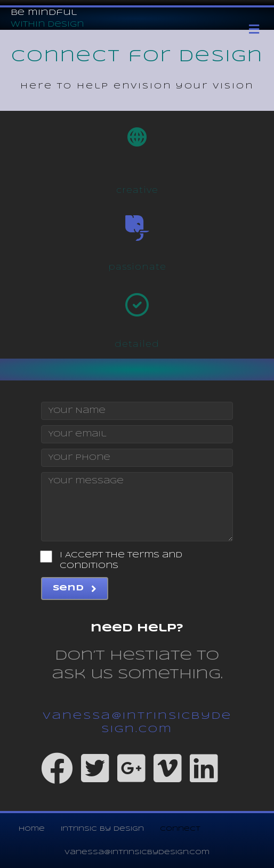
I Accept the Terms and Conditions (112, 560)
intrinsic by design (102, 829)
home (32, 829)
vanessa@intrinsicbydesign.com (137, 852)
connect (180, 829)
